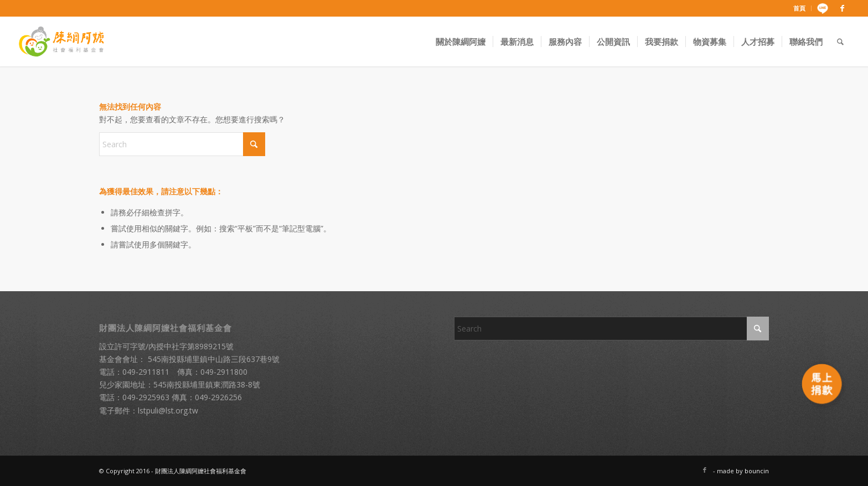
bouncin (757, 471)
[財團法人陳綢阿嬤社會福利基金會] (61, 42)
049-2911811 (146, 372)
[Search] (840, 42)
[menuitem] (800, 8)
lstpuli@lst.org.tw (168, 410)
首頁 (799, 8)
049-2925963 (146, 397)
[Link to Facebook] (843, 8)
